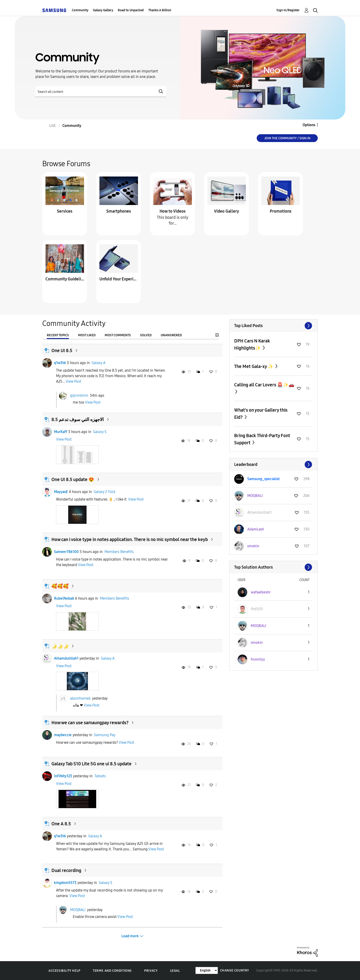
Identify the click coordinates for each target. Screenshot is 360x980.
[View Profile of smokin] (253, 546)
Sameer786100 (66, 552)
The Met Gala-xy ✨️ (254, 366)
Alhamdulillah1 (66, 658)
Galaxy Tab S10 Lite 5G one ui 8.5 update (91, 764)
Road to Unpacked (131, 10)
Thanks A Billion (160, 10)
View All (274, 326)
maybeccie (63, 735)
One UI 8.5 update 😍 (73, 479)
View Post (73, 381)
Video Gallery (226, 211)
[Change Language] (207, 970)
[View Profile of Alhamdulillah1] (260, 512)
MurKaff (61, 432)
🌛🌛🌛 (60, 646)
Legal (175, 971)
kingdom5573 (65, 883)
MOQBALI (78, 910)
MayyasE (61, 492)
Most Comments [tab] (118, 335)
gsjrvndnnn (79, 395)
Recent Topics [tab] (58, 335)
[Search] (101, 92)
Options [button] (309, 125)
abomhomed (80, 698)
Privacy (151, 971)
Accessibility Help (64, 971)
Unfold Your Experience (119, 279)
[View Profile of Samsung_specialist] (263, 479)
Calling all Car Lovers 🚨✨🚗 (264, 385)
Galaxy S (100, 432)
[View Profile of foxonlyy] (258, 659)
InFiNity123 (63, 776)
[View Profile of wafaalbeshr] (261, 592)
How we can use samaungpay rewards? (90, 723)
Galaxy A (98, 363)
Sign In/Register (288, 10)
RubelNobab (64, 598)
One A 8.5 (61, 824)
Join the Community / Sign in (287, 138)
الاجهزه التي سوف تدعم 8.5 (78, 419)
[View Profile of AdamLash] (256, 529)
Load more (130, 936)
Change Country (235, 970)
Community (80, 10)
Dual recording (66, 870)
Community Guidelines (65, 279)
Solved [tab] (146, 335)
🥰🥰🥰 (60, 586)
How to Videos (173, 211)
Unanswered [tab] (171, 335)
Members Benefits (119, 552)
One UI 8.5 (62, 350)
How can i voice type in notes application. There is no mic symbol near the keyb (130, 539)
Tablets (100, 776)
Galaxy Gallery (103, 10)
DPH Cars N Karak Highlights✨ (252, 344)
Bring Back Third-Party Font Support (262, 439)
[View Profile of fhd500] (257, 609)
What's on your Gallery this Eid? (261, 414)
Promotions (281, 211)
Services (65, 211)
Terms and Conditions (112, 971)
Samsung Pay (105, 735)
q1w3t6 (60, 363)
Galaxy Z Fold (104, 492)
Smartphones (119, 211)
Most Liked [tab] (87, 335)
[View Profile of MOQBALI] (255, 496)
